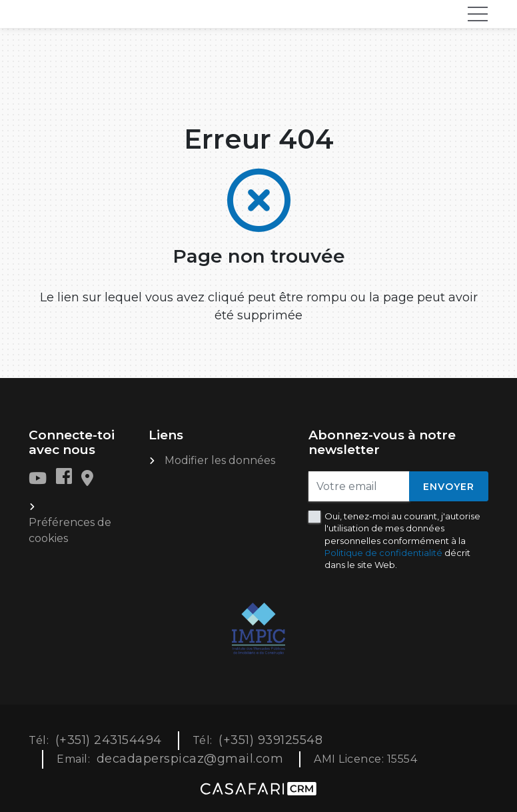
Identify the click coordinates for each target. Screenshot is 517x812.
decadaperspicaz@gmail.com (190, 759)
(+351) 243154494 (109, 740)
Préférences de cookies (70, 530)
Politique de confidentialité (383, 553)
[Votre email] (359, 486)
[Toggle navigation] (478, 14)
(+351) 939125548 (270, 740)
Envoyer (449, 487)
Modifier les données (220, 460)
